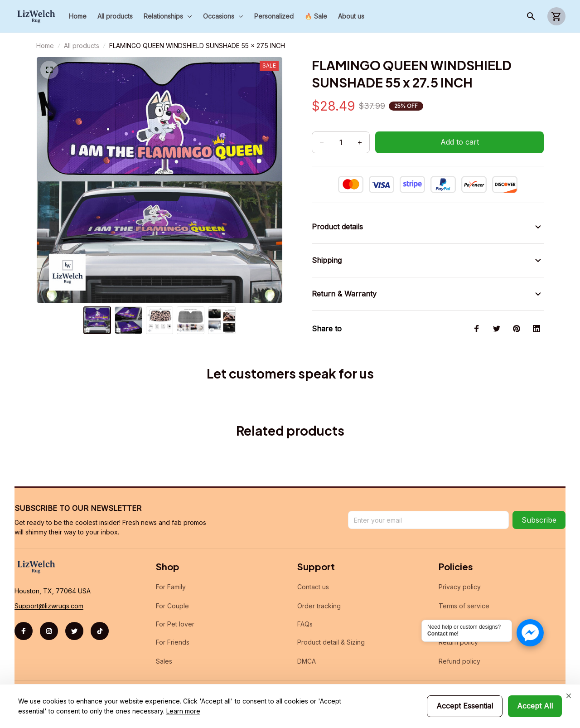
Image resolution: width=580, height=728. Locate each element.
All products (82, 46)
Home (45, 46)
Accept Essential (465, 706)
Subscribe (539, 520)
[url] (49, 606)
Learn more (183, 711)
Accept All (535, 706)
